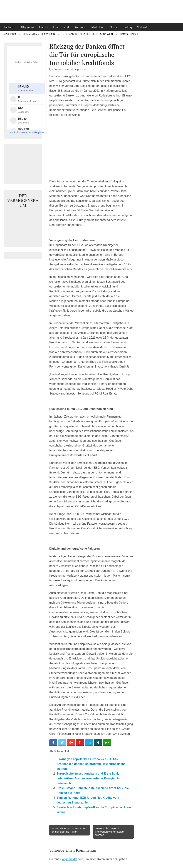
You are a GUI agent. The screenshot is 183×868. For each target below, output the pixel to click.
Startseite (9, 27)
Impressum (9, 34)
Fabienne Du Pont (61, 69)
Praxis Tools (128, 34)
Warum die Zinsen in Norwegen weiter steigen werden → (110, 832)
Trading (127, 27)
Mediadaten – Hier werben (39, 34)
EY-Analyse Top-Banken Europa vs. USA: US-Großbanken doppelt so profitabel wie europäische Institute (91, 764)
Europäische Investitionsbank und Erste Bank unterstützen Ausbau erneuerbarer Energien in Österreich (88, 778)
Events (43, 27)
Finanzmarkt (61, 27)
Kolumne (80, 27)
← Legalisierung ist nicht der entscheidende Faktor (69, 830)
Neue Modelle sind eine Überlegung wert (87, 34)
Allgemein (27, 27)
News (113, 27)
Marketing (98, 27)
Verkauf (142, 27)
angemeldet (70, 859)
